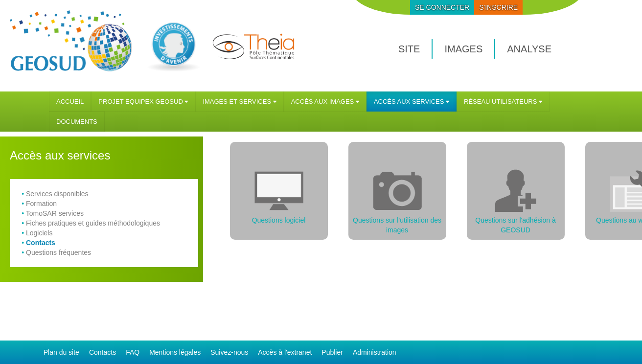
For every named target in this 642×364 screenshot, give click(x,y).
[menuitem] (70, 102)
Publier (332, 352)
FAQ (133, 352)
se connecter (442, 7)
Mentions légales (175, 352)
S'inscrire (498, 7)
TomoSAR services (55, 213)
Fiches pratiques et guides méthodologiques (93, 223)
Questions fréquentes (58, 252)
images (463, 49)
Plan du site (61, 352)
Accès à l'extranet (285, 352)
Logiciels (39, 233)
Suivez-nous (229, 352)
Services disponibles (57, 194)
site (409, 49)
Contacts (41, 243)
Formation (41, 204)
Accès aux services (60, 155)
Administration (375, 352)
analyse (529, 49)
